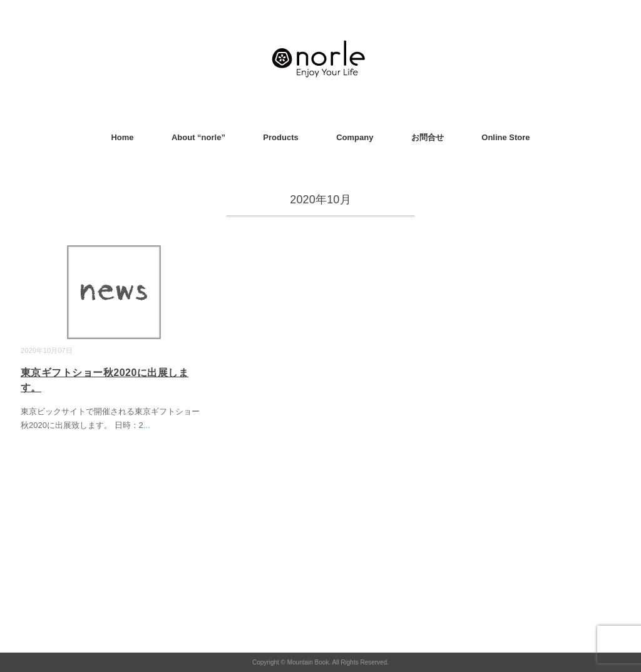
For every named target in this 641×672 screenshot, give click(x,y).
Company (355, 137)
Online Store (505, 137)
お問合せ (428, 137)
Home (122, 137)
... (147, 425)
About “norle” (198, 137)
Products (280, 137)
